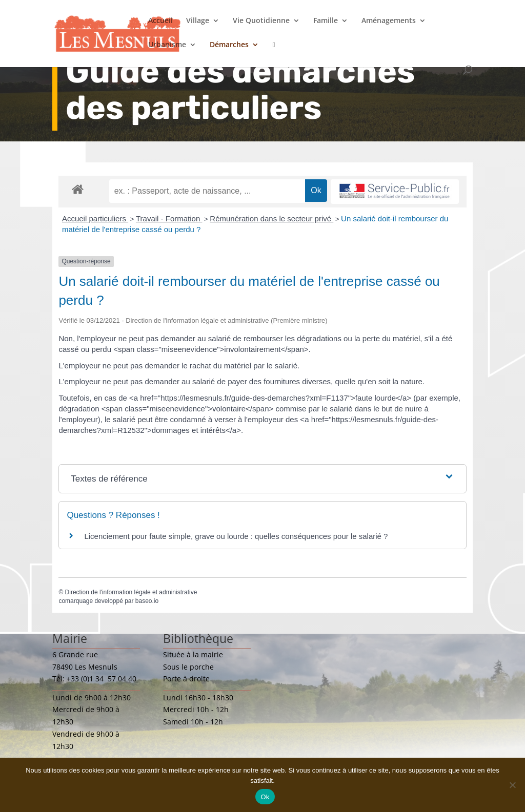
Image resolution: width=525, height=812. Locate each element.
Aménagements (389, 21)
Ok (265, 797)
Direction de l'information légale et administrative (131, 592)
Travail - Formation (169, 218)
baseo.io (147, 601)
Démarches (229, 45)
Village (198, 21)
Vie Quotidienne (261, 21)
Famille (326, 21)
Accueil (160, 21)
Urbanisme (167, 45)
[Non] (512, 785)
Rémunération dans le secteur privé (271, 218)
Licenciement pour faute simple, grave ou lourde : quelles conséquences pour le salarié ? (236, 536)
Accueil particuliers (95, 218)
